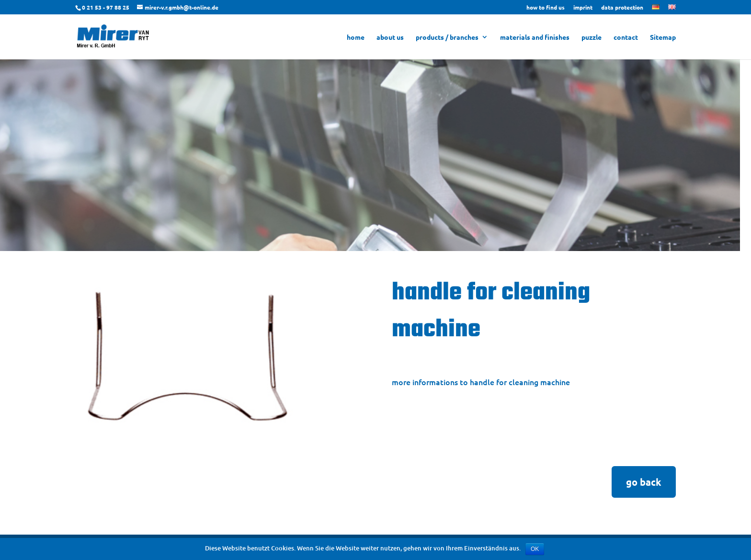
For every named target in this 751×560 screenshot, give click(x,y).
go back (644, 482)
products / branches (447, 37)
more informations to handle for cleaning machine (481, 382)
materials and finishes (535, 37)
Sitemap (663, 37)
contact (626, 37)
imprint (583, 8)
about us (390, 37)
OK (535, 549)
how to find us (546, 8)
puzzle (592, 37)
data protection (622, 8)
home (356, 37)
